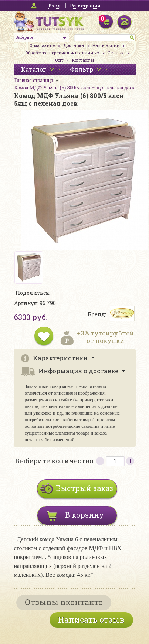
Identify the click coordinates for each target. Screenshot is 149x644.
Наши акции (106, 45)
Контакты (83, 60)
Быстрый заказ (84, 488)
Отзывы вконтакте (64, 602)
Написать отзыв (91, 619)
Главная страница (34, 80)
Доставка (74, 45)
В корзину (84, 515)
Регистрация (85, 6)
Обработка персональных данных (62, 53)
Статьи (116, 53)
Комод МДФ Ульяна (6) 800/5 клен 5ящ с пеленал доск (75, 88)
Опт (59, 60)
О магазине (42, 45)
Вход (54, 6)
